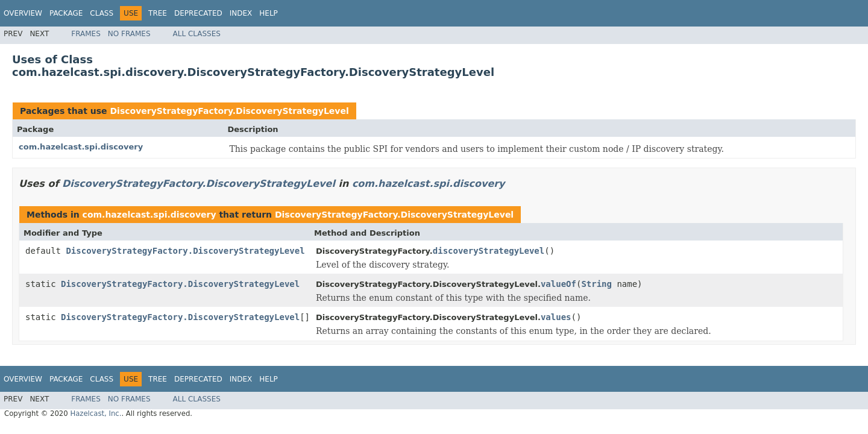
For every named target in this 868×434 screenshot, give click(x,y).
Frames (86, 34)
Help (269, 13)
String (596, 284)
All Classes (197, 34)
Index (241, 13)
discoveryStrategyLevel (489, 251)
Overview (23, 13)
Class (102, 13)
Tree (158, 13)
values (556, 317)
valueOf (558, 284)
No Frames (129, 34)
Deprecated (198, 13)
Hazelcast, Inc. (96, 414)
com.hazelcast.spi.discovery (81, 147)
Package (66, 13)
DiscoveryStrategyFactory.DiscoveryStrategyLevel (229, 111)
